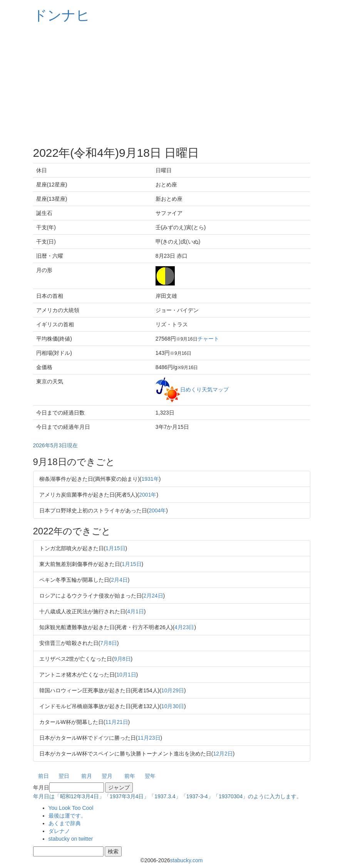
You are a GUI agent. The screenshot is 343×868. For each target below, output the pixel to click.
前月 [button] (87, 776)
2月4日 (119, 580)
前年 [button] (130, 776)
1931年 (150, 479)
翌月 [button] (107, 776)
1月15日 (115, 548)
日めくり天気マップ (204, 389)
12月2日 (223, 754)
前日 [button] (44, 776)
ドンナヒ (62, 15)
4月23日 (184, 627)
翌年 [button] (150, 776)
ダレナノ (59, 831)
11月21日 (116, 722)
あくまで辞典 (65, 823)
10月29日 (173, 690)
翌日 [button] (64, 776)
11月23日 (149, 738)
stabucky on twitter (71, 839)
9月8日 (122, 659)
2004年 (157, 510)
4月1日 (136, 611)
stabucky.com (187, 860)
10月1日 (126, 675)
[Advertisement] (172, 85)
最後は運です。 (67, 816)
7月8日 (109, 643)
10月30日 (173, 706)
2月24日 (153, 596)
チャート (208, 339)
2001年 (148, 495)
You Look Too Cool (71, 808)
